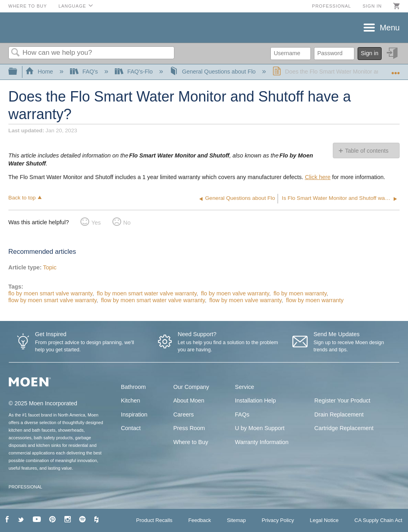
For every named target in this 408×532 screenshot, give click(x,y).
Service (244, 387)
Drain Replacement (339, 414)
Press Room (189, 428)
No (127, 223)
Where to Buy (28, 6)
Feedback (200, 520)
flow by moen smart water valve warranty (153, 300)
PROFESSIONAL (26, 487)
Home (40, 72)
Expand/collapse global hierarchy (18, 72)
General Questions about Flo (213, 72)
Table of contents (367, 151)
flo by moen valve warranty (235, 293)
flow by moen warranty (315, 300)
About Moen (189, 400)
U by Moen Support (260, 428)
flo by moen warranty (300, 293)
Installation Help (255, 400)
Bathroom (133, 387)
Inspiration (134, 414)
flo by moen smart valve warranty (50, 293)
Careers (183, 414)
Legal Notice (324, 520)
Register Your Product (342, 400)
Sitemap (236, 520)
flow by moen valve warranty (245, 300)
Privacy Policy (278, 520)
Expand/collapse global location (396, 69)
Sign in (372, 6)
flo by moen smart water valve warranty (147, 293)
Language (72, 6)
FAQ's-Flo (135, 72)
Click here (318, 177)
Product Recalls (154, 520)
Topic (50, 267)
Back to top (22, 198)
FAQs (242, 414)
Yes (96, 223)
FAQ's (85, 72)
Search (16, 53)
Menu (390, 28)
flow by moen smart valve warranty (52, 300)
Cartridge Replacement (344, 428)
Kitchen (130, 400)
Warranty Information (262, 442)
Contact (131, 428)
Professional (332, 6)
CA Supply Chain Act (378, 520)
